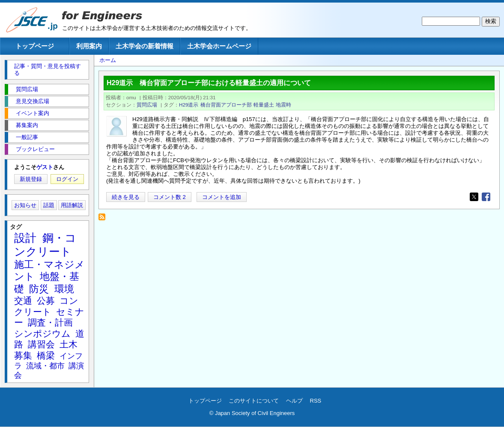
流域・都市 (45, 366)
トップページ (35, 46)
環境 (64, 289)
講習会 (41, 344)
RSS (316, 401)
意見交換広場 (33, 101)
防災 (39, 289)
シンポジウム (42, 334)
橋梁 (46, 355)
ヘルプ (294, 401)
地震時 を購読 (104, 219)
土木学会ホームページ (219, 46)
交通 (23, 301)
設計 (25, 238)
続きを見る (126, 197)
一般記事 (27, 137)
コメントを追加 (222, 197)
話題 (49, 205)
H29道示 (189, 105)
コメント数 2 (170, 197)
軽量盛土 (264, 105)
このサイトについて (254, 401)
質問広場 (147, 105)
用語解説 (72, 205)
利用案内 (89, 46)
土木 (69, 344)
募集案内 (27, 125)
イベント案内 (33, 113)
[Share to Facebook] (486, 197)
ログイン (67, 179)
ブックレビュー (35, 149)
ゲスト (45, 167)
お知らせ (25, 205)
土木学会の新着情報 (145, 46)
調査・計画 (50, 322)
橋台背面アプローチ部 (226, 105)
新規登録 (31, 179)
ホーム (108, 60)
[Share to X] (474, 197)
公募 (46, 301)
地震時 (283, 105)
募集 (23, 355)
